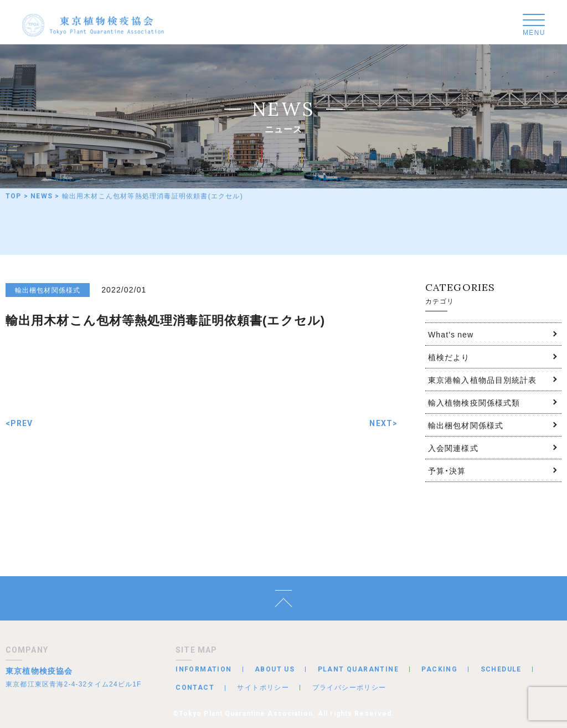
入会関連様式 (453, 448)
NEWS (42, 196)
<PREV (19, 423)
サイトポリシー (263, 687)
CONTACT (195, 688)
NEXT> (383, 423)
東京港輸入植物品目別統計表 (483, 380)
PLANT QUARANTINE (358, 669)
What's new (451, 334)
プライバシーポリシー (349, 687)
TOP (14, 196)
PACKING (439, 669)
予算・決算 (447, 470)
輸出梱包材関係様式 (466, 425)
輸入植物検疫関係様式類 (474, 402)
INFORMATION (203, 669)
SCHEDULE (501, 669)
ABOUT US (275, 669)
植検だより (449, 357)
